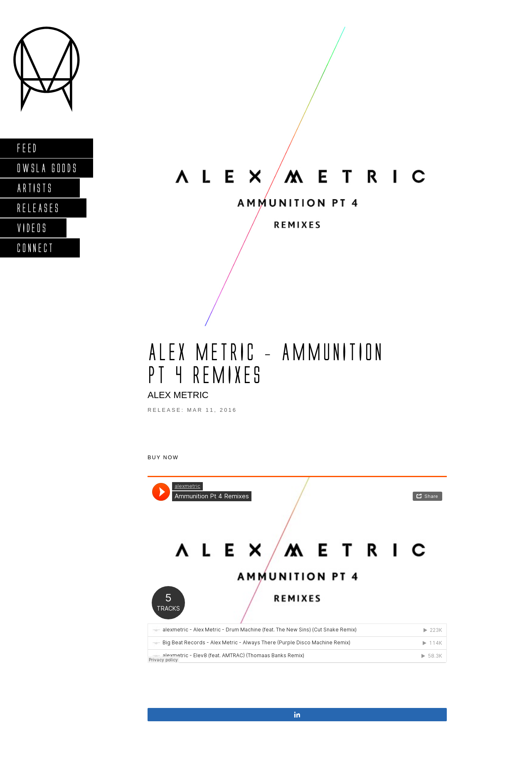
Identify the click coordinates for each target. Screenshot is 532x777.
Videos (32, 228)
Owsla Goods (47, 168)
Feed (27, 148)
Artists (35, 188)
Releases (38, 208)
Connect (35, 248)
